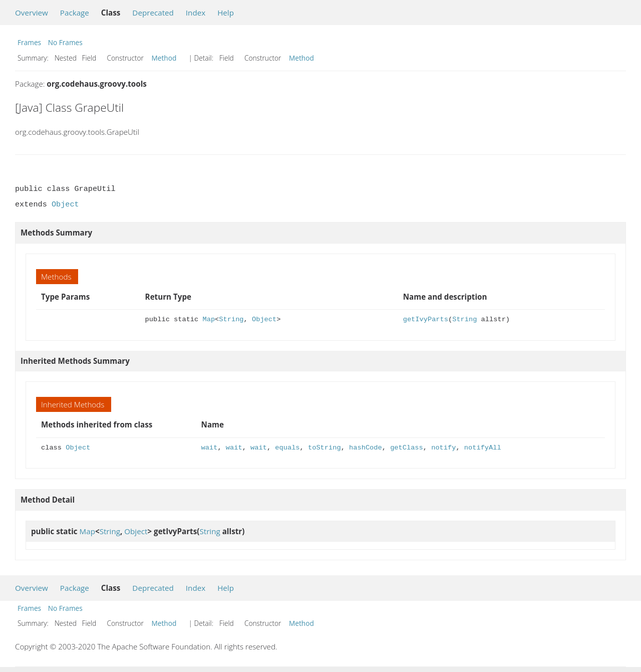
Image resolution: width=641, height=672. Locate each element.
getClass (407, 448)
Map (209, 319)
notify (443, 448)
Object (65, 204)
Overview (32, 13)
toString (325, 448)
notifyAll (483, 448)
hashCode (366, 448)
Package (75, 13)
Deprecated (153, 13)
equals (287, 448)
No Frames (65, 42)
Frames (29, 42)
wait (210, 448)
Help (226, 13)
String (231, 319)
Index (196, 13)
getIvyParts (426, 319)
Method (164, 58)
